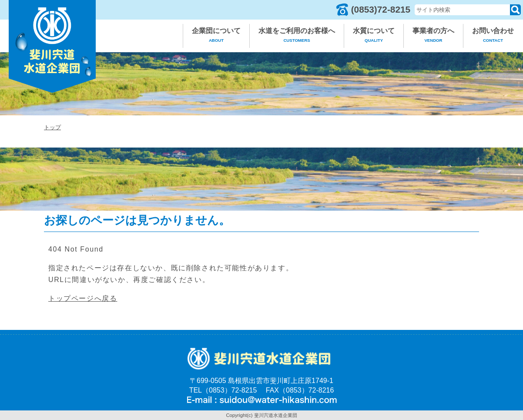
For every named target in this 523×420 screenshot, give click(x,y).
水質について (374, 36)
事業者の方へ (433, 36)
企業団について (216, 36)
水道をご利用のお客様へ (297, 36)
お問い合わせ (493, 36)
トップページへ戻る (83, 298)
